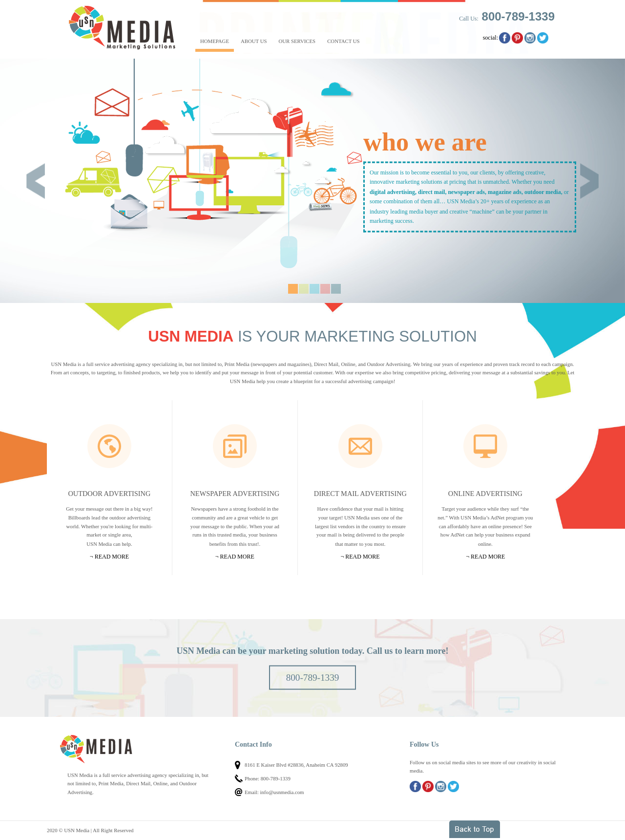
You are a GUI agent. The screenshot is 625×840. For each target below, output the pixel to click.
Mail (360, 446)
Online (485, 446)
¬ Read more (109, 557)
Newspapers (235, 446)
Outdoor (109, 446)
